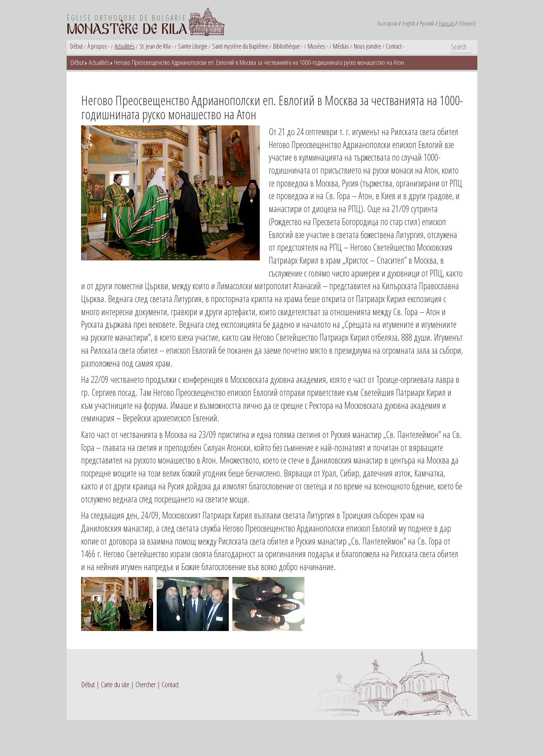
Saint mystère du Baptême (240, 46)
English (409, 23)
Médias (341, 46)
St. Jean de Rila (155, 46)
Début (77, 46)
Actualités (125, 46)
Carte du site (115, 685)
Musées (316, 46)
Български (388, 23)
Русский (427, 23)
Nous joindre (367, 46)
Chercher (146, 685)
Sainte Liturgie (193, 46)
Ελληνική (467, 23)
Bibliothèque (287, 46)
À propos (97, 46)
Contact (394, 46)
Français (446, 23)
